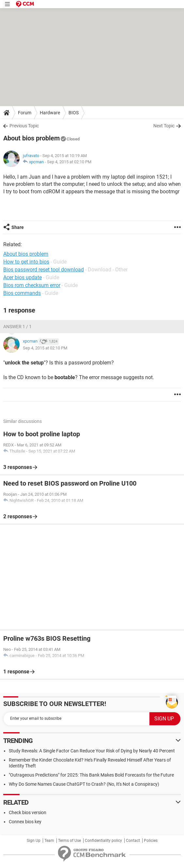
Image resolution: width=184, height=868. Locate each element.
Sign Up (34, 841)
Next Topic (164, 126)
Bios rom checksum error (32, 285)
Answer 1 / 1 (17, 327)
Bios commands (22, 293)
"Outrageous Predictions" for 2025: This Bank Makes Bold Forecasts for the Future (91, 775)
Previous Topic (24, 126)
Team (49, 841)
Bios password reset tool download (44, 270)
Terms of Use (69, 841)
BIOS (74, 113)
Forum (25, 113)
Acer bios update (23, 277)
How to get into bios (26, 262)
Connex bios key (25, 822)
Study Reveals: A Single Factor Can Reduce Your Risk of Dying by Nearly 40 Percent (92, 751)
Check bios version (28, 812)
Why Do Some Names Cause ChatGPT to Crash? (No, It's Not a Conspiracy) (84, 784)
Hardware (50, 113)
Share (18, 227)
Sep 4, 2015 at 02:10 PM (69, 162)
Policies (151, 841)
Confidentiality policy (103, 841)
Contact (133, 841)
